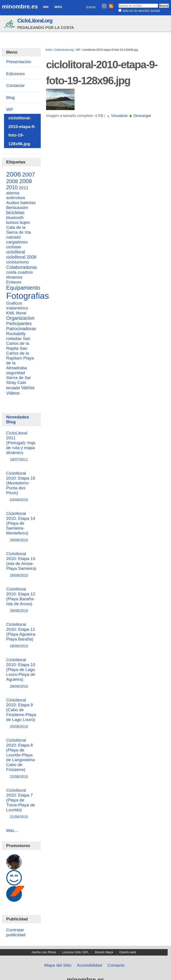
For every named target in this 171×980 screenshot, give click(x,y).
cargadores (17, 242)
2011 (24, 188)
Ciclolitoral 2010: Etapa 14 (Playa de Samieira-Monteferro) (21, 527)
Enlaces (14, 282)
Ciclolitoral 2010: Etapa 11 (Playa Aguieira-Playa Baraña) (21, 636)
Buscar (118, 3)
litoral (21, 313)
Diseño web (128, 952)
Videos (13, 393)
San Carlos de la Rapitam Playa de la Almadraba (20, 358)
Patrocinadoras (21, 329)
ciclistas (14, 247)
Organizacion (20, 318)
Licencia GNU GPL (75, 952)
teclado (13, 388)
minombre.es (20, 6)
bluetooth (15, 218)
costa (11, 272)
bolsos (12, 222)
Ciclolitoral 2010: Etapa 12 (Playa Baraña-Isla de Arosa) (21, 600)
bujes (25, 222)
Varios (28, 388)
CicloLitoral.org (35, 21)
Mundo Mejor (104, 952)
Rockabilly (16, 334)
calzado (14, 237)
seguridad (16, 373)
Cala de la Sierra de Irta (19, 230)
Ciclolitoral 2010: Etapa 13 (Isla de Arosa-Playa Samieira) (21, 565)
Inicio (49, 50)
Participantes (19, 323)
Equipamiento (23, 288)
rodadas (14, 338)
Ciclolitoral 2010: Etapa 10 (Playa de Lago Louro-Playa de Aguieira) (21, 673)
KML (11, 313)
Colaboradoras (22, 267)
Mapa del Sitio (58, 965)
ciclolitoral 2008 (21, 257)
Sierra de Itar (19, 378)
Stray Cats (16, 383)
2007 (28, 175)
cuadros (25, 272)
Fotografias (28, 296)
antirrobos (16, 198)
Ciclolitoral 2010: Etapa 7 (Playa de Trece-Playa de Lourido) (21, 804)
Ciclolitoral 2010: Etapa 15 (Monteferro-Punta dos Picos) (21, 487)
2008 (12, 181)
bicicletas (15, 213)
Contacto (116, 965)
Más (58, 7)
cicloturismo (17, 262)
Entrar (91, 7)
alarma (13, 193)
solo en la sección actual (141, 11)
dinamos (14, 277)
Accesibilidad (90, 965)
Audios (13, 203)
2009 (26, 181)
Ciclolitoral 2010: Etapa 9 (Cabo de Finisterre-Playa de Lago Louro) (21, 714)
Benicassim (17, 208)
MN (46, 7)
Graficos (14, 303)
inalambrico (17, 308)
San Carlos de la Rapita (18, 343)
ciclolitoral (16, 252)
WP (78, 50)
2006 (14, 174)
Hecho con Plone (44, 952)
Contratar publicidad (16, 932)
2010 (12, 187)
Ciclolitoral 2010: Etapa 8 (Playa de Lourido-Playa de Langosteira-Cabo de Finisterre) (21, 759)
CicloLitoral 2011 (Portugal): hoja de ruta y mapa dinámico (21, 447)
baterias (28, 203)
